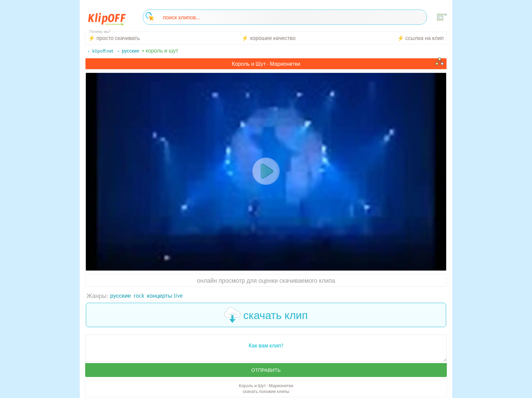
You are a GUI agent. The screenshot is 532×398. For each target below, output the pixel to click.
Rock (140, 296)
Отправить (266, 371)
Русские (121, 296)
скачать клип (266, 315)
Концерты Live (167, 296)
